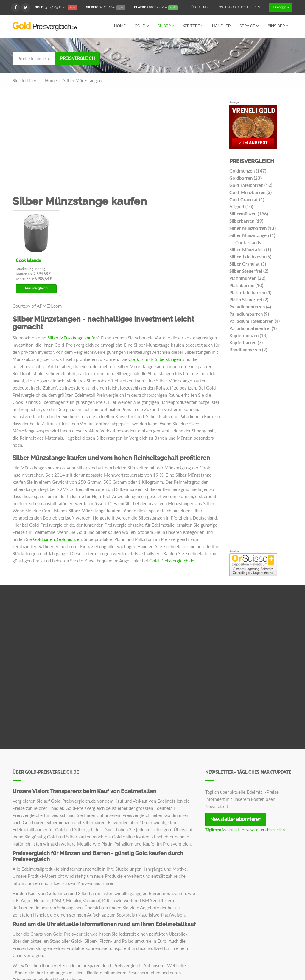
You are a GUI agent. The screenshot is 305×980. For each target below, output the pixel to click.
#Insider (278, 26)
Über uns (199, 7)
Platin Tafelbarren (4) (250, 292)
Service (249, 26)
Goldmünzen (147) (248, 170)
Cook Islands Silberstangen (155, 359)
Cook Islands (28, 260)
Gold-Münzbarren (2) (250, 192)
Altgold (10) (241, 206)
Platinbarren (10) (246, 285)
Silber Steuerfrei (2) (249, 271)
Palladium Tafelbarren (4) (255, 321)
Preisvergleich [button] (36, 288)
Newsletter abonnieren (236, 819)
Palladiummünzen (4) (250, 306)
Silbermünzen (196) (249, 213)
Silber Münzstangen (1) (252, 235)
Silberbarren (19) (246, 221)
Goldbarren (44, 539)
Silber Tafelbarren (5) (250, 256)
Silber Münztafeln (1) (250, 249)
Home (120, 26)
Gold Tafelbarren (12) (251, 185)
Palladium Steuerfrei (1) (253, 328)
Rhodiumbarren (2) (248, 349)
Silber (166, 26)
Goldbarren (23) (245, 178)
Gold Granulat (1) (247, 199)
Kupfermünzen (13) (248, 335)
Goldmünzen (69, 539)
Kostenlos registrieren (238, 7)
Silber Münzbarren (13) (252, 228)
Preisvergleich (77, 58)
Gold (142, 26)
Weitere (193, 26)
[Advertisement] (116, 148)
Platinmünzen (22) (247, 278)
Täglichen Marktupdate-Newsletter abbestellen (245, 829)
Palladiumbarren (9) (249, 314)
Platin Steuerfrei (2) (249, 299)
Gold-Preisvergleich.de (172, 560)
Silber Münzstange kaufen (73, 337)
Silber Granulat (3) (248, 263)
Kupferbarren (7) (246, 342)
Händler (221, 26)
